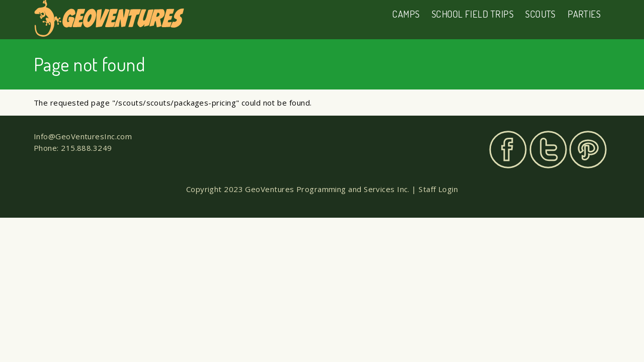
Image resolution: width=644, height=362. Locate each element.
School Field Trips (473, 14)
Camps (406, 14)
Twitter (548, 150)
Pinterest (588, 150)
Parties (584, 14)
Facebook (508, 150)
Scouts (541, 14)
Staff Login (438, 189)
